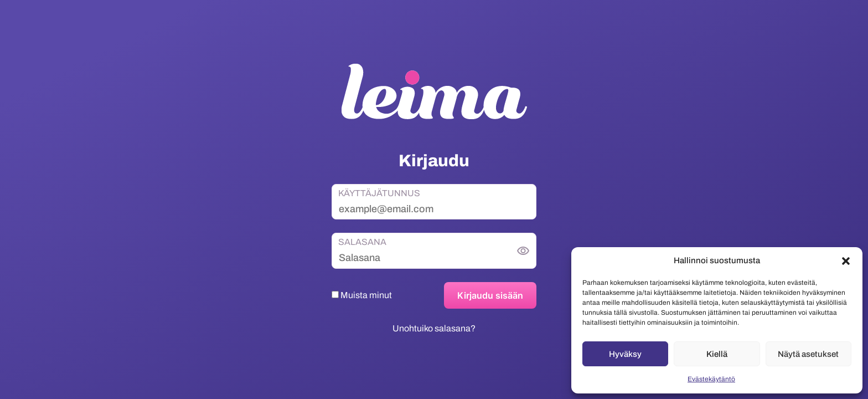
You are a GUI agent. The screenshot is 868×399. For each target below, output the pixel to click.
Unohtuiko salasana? (434, 328)
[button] (846, 261)
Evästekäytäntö (711, 379)
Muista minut (362, 295)
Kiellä (717, 354)
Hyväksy (625, 354)
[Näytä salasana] (523, 251)
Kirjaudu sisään (490, 295)
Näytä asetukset (808, 354)
